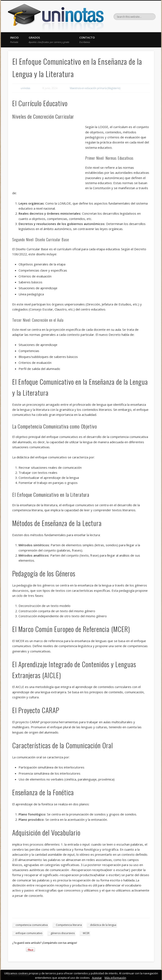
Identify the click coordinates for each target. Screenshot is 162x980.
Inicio (14, 40)
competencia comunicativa (32, 925)
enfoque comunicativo (29, 933)
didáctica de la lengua (103, 925)
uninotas (25, 88)
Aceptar (97, 978)
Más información (115, 978)
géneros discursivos (63, 933)
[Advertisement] (49, 155)
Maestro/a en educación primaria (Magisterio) (95, 88)
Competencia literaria (69, 925)
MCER (86, 933)
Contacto (87, 40)
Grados (49, 40)
